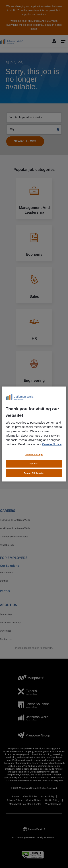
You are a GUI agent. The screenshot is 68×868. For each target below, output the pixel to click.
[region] (34, 434)
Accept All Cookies (34, 473)
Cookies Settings (34, 454)
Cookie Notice (52, 444)
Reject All (34, 464)
